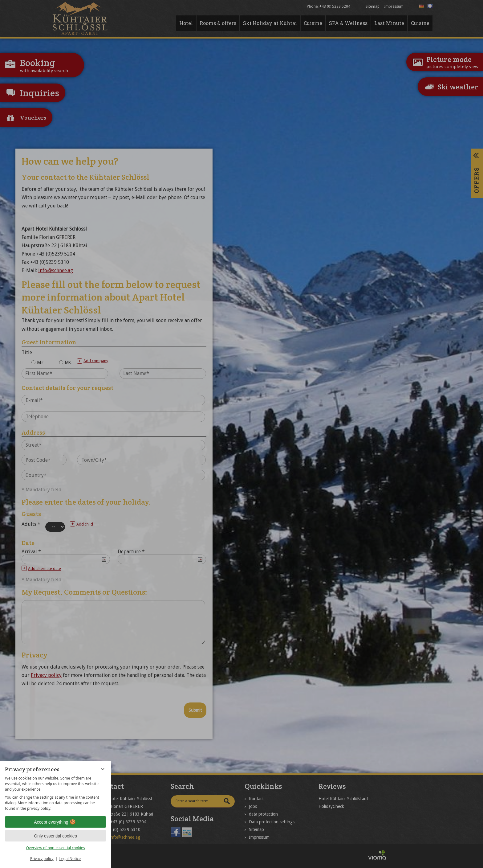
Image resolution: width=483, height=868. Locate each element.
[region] (55, 793)
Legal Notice (70, 859)
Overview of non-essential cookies (55, 848)
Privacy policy (42, 859)
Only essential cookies (55, 836)
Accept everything (55, 822)
